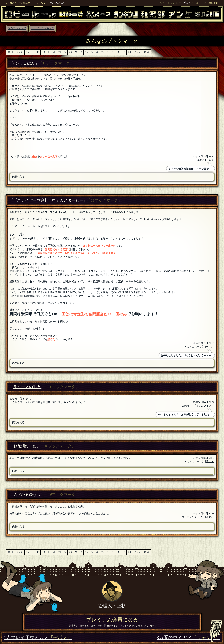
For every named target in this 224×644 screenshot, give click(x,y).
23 (70, 52)
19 (49, 52)
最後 (147, 52)
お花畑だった (25, 446)
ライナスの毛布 (27, 387)
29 (103, 52)
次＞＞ (137, 52)
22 (65, 52)
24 (76, 52)
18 (43, 52)
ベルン (210, 347)
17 (38, 52)
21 (60, 52)
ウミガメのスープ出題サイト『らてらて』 (27, 3)
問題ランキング (17, 28)
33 (124, 52)
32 (119, 52)
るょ (211, 160)
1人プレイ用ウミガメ (38, 638)
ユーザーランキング (43, 28)
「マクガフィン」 (203, 406)
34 (129, 52)
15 (27, 52)
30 (108, 52)
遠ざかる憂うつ (27, 495)
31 (113, 52)
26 (86, 52)
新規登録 (213, 3)
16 (33, 52)
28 (97, 52)
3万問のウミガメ (188, 638)
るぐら (210, 461)
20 (54, 52)
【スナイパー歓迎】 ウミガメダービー (48, 200)
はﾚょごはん (24, 63)
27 (92, 52)
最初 (10, 52)
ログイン (201, 3)
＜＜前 (19, 52)
